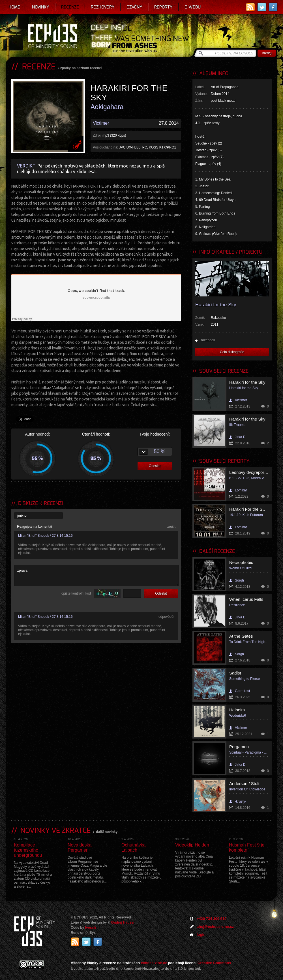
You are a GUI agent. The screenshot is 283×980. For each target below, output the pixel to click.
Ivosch (91, 928)
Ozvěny (134, 7)
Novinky (41, 7)
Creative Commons (214, 963)
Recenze (70, 7)
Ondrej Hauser (123, 922)
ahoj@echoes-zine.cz (215, 927)
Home (14, 7)
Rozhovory (103, 7)
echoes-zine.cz (154, 963)
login (201, 935)
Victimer (101, 123)
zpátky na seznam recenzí (81, 68)
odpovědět (166, 617)
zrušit (171, 527)
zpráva (97, 576)
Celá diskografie (232, 352)
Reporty (163, 7)
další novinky (107, 832)
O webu (193, 7)
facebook (208, 340)
